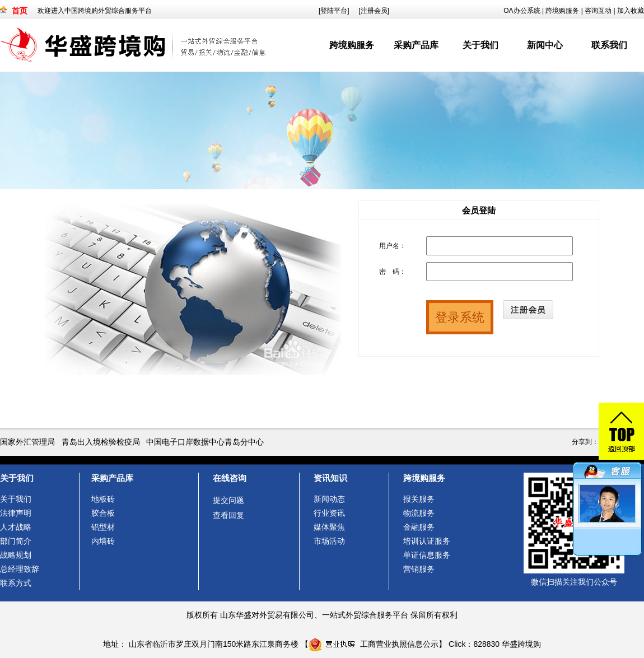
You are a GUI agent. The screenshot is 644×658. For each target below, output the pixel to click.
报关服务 (419, 499)
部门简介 (16, 541)
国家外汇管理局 (27, 442)
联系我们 (609, 45)
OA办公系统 (522, 11)
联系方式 (16, 583)
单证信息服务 (427, 555)
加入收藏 (631, 11)
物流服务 (419, 513)
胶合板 (103, 513)
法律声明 (16, 513)
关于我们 (480, 45)
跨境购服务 (562, 11)
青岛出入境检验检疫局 (101, 442)
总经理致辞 (20, 569)
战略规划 (16, 555)
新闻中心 (545, 45)
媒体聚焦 (329, 527)
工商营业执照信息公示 (374, 644)
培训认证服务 (427, 541)
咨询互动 (598, 11)
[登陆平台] (334, 11)
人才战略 (16, 527)
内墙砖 (103, 541)
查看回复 (228, 515)
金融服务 (419, 527)
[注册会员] (374, 11)
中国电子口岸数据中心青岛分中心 (205, 442)
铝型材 (103, 527)
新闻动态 (329, 499)
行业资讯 (329, 513)
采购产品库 (416, 45)
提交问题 (228, 500)
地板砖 (103, 499)
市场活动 (329, 541)
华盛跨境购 (521, 644)
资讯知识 (330, 478)
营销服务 (419, 569)
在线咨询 (230, 478)
